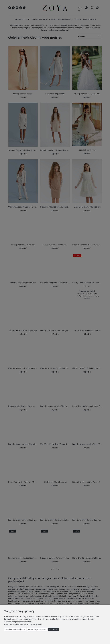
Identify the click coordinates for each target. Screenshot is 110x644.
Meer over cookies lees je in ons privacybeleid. (23, 624)
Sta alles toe (53, 629)
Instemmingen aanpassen (37, 629)
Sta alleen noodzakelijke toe (15, 629)
